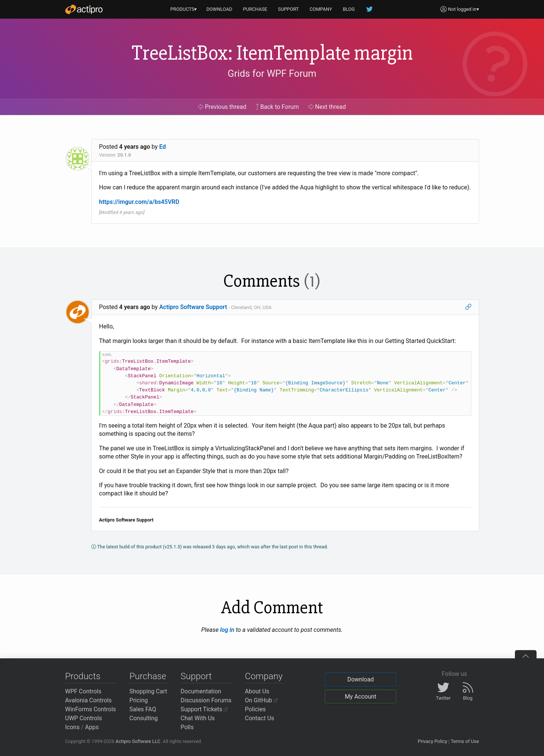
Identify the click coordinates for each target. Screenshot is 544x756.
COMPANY (321, 9)
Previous (222, 107)
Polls (187, 727)
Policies (255, 709)
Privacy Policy (432, 741)
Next (327, 107)
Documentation (201, 691)
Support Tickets (204, 709)
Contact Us (260, 718)
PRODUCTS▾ (184, 9)
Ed (163, 147)
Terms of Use (465, 741)
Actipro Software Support (193, 307)
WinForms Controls (91, 709)
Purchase (148, 676)
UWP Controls (84, 718)
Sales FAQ (143, 709)
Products (83, 676)
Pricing (139, 700)
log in (227, 630)
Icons (73, 727)
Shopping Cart (148, 691)
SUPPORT (289, 9)
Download (360, 679)
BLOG (349, 9)
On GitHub (261, 700)
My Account (361, 697)
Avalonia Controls (89, 700)
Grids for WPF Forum (272, 73)
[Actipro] (84, 9)
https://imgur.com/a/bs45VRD (139, 202)
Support (196, 676)
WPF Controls (83, 691)
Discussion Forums (206, 700)
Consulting (144, 718)
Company (264, 676)
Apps (92, 727)
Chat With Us (198, 718)
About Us (257, 691)
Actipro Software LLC (138, 741)
